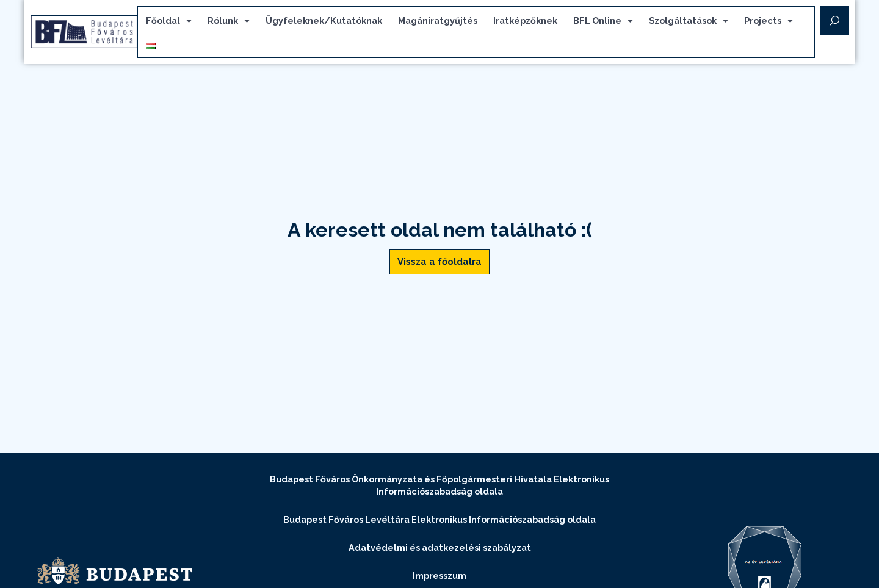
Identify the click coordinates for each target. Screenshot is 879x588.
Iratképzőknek (537, 22)
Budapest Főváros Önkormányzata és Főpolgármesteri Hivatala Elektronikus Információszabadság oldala (440, 489)
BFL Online (615, 23)
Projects (780, 23)
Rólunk (240, 23)
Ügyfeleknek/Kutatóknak (335, 22)
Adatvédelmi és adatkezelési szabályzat (440, 551)
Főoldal (180, 23)
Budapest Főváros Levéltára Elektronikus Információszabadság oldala (440, 523)
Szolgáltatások (700, 23)
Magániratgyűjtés (449, 22)
